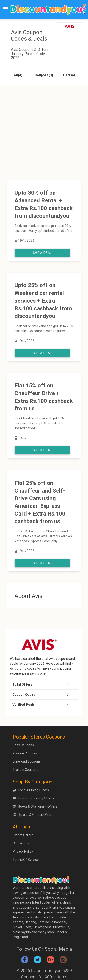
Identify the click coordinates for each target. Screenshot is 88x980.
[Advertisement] (44, 129)
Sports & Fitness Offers (33, 815)
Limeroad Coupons (27, 761)
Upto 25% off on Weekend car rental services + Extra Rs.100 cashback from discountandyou (43, 301)
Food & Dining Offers (31, 790)
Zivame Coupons (25, 753)
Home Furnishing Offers (33, 798)
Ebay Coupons (23, 745)
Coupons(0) (44, 75)
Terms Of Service (26, 860)
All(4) (18, 75)
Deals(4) (70, 75)
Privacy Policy (23, 851)
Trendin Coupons (25, 770)
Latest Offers (23, 835)
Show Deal (42, 253)
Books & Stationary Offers (35, 806)
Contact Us (21, 843)
